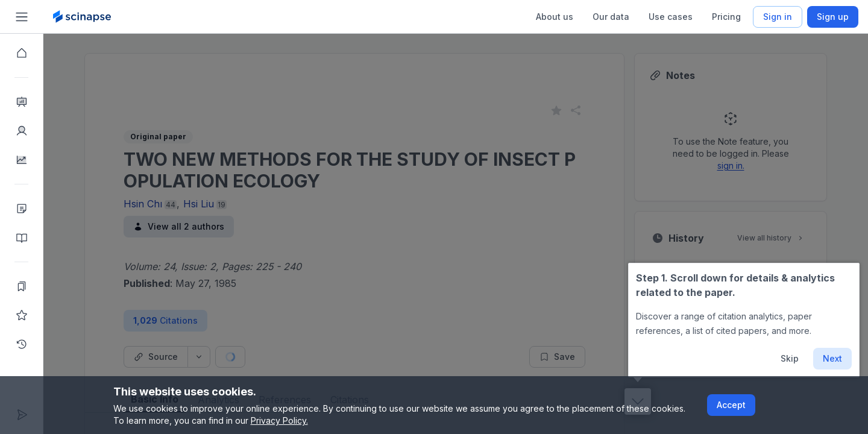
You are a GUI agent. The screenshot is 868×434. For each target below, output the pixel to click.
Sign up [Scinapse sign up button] (833, 17)
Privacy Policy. (279, 420)
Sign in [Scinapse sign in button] (778, 17)
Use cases (671, 17)
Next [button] (832, 358)
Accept (731, 405)
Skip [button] (790, 358)
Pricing (726, 17)
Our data (611, 17)
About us (555, 17)
